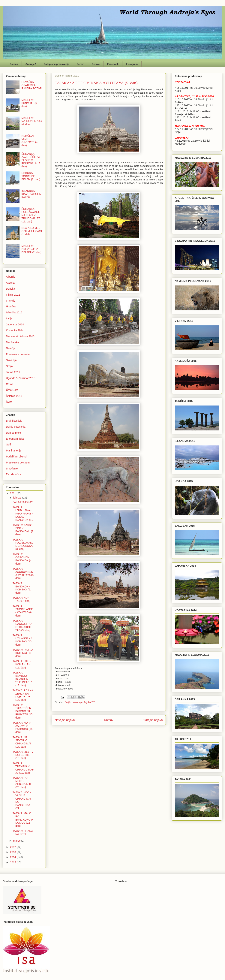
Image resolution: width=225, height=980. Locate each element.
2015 (13, 862)
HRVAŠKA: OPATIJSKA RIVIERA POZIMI (32, 85)
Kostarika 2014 (15, 330)
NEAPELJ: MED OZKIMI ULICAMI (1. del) (32, 231)
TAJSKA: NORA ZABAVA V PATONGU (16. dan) (23, 727)
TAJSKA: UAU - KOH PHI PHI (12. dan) (22, 664)
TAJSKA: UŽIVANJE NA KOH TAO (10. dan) (22, 640)
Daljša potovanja (73, 702)
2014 (13, 857)
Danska (10, 289)
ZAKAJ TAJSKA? (23, 502)
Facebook (113, 64)
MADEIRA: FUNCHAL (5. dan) (30, 103)
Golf (8, 445)
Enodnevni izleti (15, 439)
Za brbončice (14, 474)
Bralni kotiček (14, 421)
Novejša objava (65, 720)
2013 (13, 852)
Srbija (9, 366)
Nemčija (11, 348)
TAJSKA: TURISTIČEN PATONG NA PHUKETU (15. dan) (23, 711)
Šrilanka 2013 (14, 396)
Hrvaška (11, 306)
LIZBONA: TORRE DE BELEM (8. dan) (31, 176)
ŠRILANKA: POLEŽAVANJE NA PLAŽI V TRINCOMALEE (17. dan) (31, 215)
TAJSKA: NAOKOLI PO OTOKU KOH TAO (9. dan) (22, 625)
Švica (9, 402)
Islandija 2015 (14, 312)
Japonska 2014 (15, 324)
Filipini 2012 (13, 295)
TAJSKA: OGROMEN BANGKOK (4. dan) (22, 559)
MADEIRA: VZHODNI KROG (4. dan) (32, 121)
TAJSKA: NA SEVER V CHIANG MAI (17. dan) (22, 742)
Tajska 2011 (90, 702)
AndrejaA (31, 64)
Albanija (11, 277)
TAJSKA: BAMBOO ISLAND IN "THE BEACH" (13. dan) (22, 679)
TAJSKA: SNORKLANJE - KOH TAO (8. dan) (23, 611)
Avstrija (10, 283)
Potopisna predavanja (56, 64)
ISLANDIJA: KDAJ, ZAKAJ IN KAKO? (31, 194)
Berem (80, 64)
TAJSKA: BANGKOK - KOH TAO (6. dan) (22, 588)
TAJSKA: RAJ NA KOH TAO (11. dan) (23, 653)
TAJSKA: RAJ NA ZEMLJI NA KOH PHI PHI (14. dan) (23, 695)
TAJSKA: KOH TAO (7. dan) (21, 599)
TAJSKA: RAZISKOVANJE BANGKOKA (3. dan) (23, 544)
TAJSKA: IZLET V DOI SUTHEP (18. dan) (23, 755)
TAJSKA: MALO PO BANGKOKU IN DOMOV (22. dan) (23, 820)
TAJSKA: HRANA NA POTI (23, 832)
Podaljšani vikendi (16, 457)
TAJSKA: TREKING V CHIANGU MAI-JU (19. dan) (23, 768)
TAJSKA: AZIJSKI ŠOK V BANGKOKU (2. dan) (23, 530)
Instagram (132, 64)
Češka (10, 384)
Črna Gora (12, 390)
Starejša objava (153, 720)
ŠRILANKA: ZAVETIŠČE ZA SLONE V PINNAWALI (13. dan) (31, 160)
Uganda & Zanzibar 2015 (21, 378)
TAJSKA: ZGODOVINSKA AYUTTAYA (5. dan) (23, 573)
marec (17, 841)
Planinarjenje (14, 451)
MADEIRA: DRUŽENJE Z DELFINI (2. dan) (31, 249)
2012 (13, 847)
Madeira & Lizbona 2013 (20, 336)
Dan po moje (13, 433)
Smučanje (12, 469)
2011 (13, 493)
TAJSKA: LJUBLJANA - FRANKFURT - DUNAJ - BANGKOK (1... (23, 513)
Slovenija (11, 360)
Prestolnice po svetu (18, 354)
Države (96, 64)
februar (18, 498)
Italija (9, 318)
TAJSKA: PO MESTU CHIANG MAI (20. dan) (22, 782)
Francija (11, 301)
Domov (14, 64)
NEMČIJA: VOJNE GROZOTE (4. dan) (30, 140)
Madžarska (12, 342)
